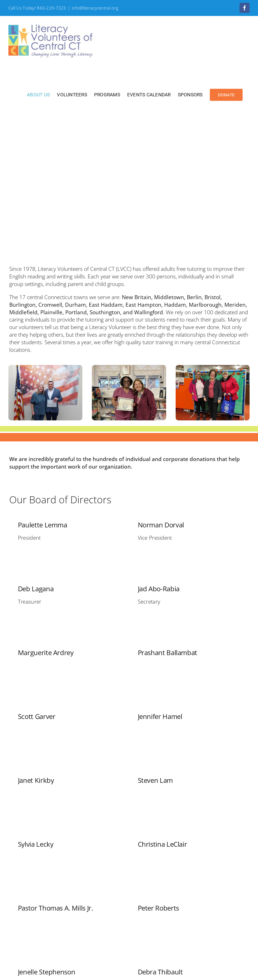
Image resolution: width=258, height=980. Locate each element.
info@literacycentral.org (95, 8)
